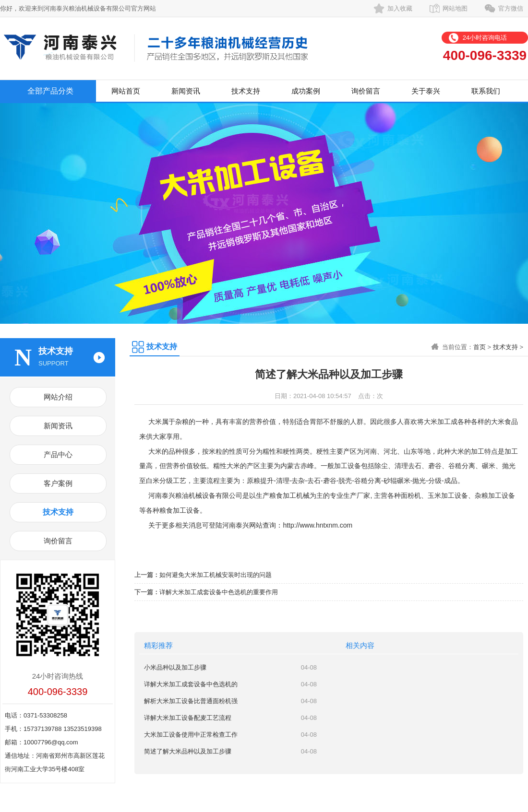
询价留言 (366, 91)
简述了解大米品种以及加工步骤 (188, 751)
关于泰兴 (426, 91)
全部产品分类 (50, 91)
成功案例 (306, 91)
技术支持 (246, 91)
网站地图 (455, 8)
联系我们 (486, 91)
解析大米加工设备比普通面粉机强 (191, 701)
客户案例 (58, 483)
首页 (480, 347)
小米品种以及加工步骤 (175, 667)
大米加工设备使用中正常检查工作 (191, 735)
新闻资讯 (186, 91)
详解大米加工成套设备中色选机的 (191, 684)
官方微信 (511, 8)
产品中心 (58, 454)
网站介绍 (58, 397)
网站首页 (126, 91)
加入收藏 (400, 8)
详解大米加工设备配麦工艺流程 (188, 718)
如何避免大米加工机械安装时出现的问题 (216, 575)
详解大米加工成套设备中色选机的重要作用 (219, 592)
